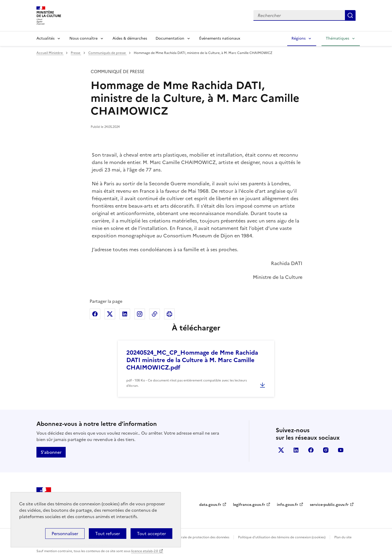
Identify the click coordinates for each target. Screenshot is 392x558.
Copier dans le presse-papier (155, 314)
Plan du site (343, 537)
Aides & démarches (130, 38)
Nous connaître (84, 38)
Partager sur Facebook (95, 314)
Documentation (170, 38)
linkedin (296, 450)
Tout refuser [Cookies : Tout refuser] (108, 534)
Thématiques (337, 38)
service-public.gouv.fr (329, 505)
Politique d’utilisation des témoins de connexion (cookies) (282, 537)
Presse (76, 53)
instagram (326, 450)
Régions (299, 38)
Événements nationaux (220, 38)
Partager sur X (110, 314)
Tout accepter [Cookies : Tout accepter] (151, 534)
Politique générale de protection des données (194, 537)
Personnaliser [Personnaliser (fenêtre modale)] (65, 534)
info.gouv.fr (287, 505)
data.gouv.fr (210, 505)
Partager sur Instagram (140, 314)
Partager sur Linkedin (125, 314)
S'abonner (51, 452)
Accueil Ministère (50, 53)
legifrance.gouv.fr (249, 505)
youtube (341, 450)
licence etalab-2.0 (145, 551)
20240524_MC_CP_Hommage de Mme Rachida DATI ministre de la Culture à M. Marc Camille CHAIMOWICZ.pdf (192, 360)
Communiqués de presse (107, 53)
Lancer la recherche (350, 15)
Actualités (45, 38)
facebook (311, 450)
